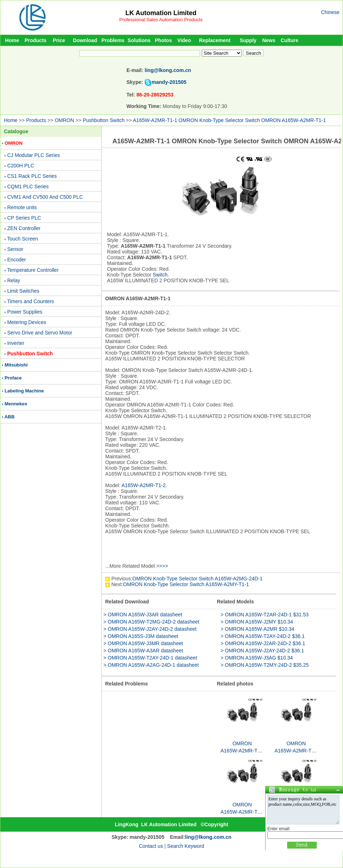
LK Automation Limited (161, 13)
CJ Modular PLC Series (34, 155)
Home (12, 40)
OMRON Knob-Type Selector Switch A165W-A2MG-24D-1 (197, 579)
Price (59, 40)
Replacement (215, 40)
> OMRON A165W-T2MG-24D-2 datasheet (151, 622)
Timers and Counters (31, 301)
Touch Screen (23, 239)
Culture (289, 40)
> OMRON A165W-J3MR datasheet (143, 643)
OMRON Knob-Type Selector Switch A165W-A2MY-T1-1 (186, 584)
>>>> (162, 566)
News (269, 40)
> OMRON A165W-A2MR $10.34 (257, 629)
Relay (14, 280)
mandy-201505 (169, 82)
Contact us (151, 846)
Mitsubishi (16, 365)
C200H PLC (21, 166)
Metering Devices (27, 322)
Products (35, 40)
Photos (163, 40)
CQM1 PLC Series (28, 186)
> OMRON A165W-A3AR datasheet (143, 651)
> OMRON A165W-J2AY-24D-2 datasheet (150, 629)
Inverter (16, 343)
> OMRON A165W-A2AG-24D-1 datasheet (151, 665)
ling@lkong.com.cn (168, 70)
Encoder (17, 260)
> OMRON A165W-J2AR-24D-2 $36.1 (263, 643)
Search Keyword (186, 846)
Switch (160, 275)
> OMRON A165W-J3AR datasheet (143, 615)
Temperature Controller (33, 270)
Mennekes (16, 404)
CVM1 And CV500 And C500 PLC (45, 197)
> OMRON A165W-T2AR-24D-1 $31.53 (264, 615)
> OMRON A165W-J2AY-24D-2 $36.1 (262, 651)
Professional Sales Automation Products (161, 20)
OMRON (64, 120)
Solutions (139, 40)
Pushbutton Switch (104, 120)
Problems (113, 40)
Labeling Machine (24, 391)
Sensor (15, 249)
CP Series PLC (24, 218)
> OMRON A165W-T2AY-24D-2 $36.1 (263, 636)
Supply (248, 40)
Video (184, 40)
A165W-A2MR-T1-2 (144, 485)
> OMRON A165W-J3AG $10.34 (257, 658)
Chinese (330, 12)
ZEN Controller (24, 228)
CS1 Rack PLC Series (32, 176)
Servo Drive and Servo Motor (40, 333)
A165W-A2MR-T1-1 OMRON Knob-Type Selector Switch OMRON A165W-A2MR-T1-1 (230, 120)
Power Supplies (25, 312)
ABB (9, 417)
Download (85, 40)
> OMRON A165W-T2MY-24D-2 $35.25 (265, 665)
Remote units (22, 207)
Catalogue (16, 131)
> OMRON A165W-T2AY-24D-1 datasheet (150, 658)
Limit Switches (23, 291)
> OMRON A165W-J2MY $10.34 (257, 622)
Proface (13, 378)
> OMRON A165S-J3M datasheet (141, 636)
